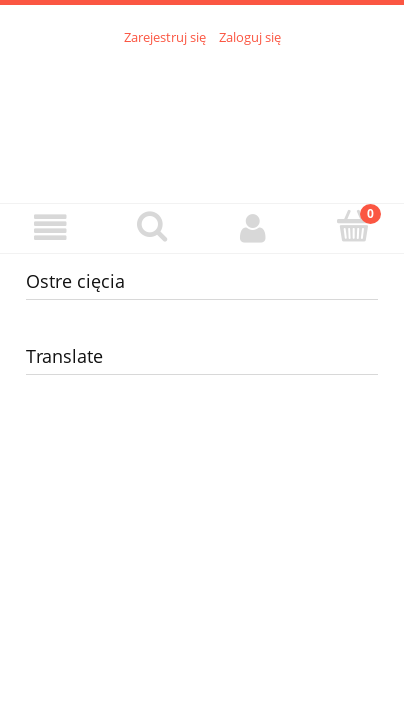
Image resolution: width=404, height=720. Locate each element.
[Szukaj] (151, 226)
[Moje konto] (252, 227)
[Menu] (50, 227)
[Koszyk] (353, 226)
